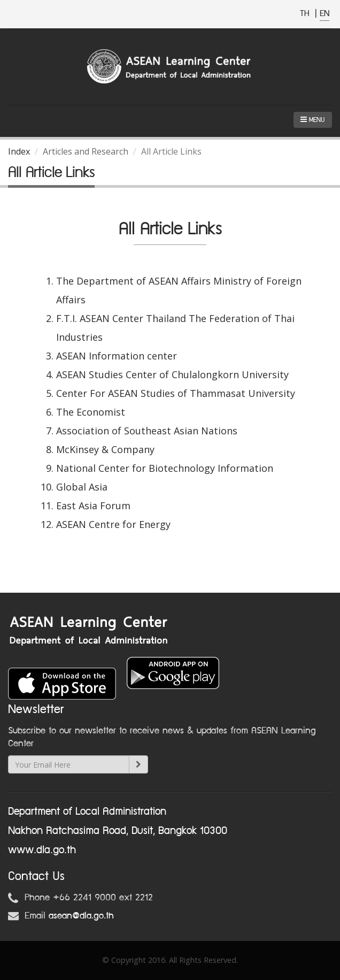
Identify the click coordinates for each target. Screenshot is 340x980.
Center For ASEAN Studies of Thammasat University (176, 393)
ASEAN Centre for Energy (113, 524)
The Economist (91, 412)
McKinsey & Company (105, 449)
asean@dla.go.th (81, 916)
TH (306, 14)
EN (324, 14)
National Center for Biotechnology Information (165, 468)
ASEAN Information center (117, 356)
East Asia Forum (93, 506)
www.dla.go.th (42, 850)
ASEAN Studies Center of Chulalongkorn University (172, 374)
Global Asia (82, 487)
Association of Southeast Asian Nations (147, 431)
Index (19, 151)
